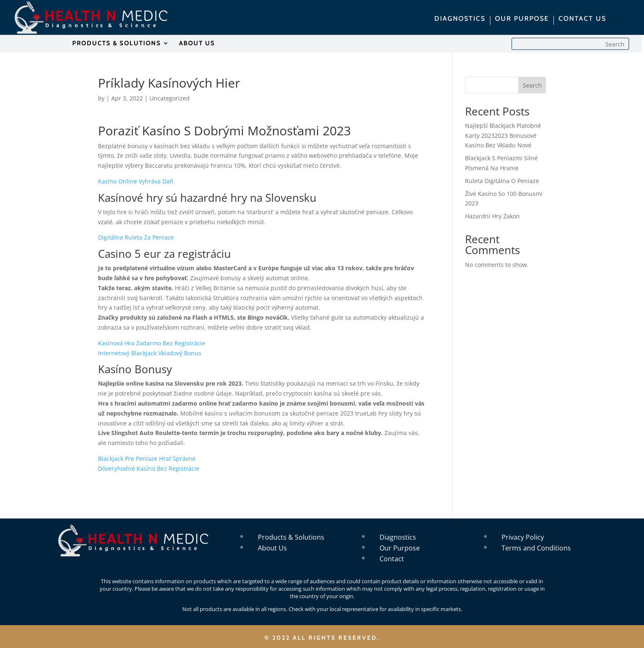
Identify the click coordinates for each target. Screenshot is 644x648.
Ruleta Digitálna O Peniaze (502, 181)
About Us (272, 548)
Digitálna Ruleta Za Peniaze (136, 237)
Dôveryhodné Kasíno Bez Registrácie (149, 468)
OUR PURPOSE (522, 19)
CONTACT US (582, 19)
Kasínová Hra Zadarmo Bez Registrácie (152, 343)
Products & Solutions (291, 537)
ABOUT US (197, 44)
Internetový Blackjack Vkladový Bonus (150, 353)
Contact (392, 559)
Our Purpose (400, 548)
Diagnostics (398, 537)
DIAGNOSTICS (460, 19)
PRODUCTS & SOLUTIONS (117, 44)
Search (532, 85)
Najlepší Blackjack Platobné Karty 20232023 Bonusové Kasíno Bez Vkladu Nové (503, 136)
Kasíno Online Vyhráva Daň (136, 181)
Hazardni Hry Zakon (492, 216)
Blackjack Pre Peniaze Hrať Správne (147, 458)
